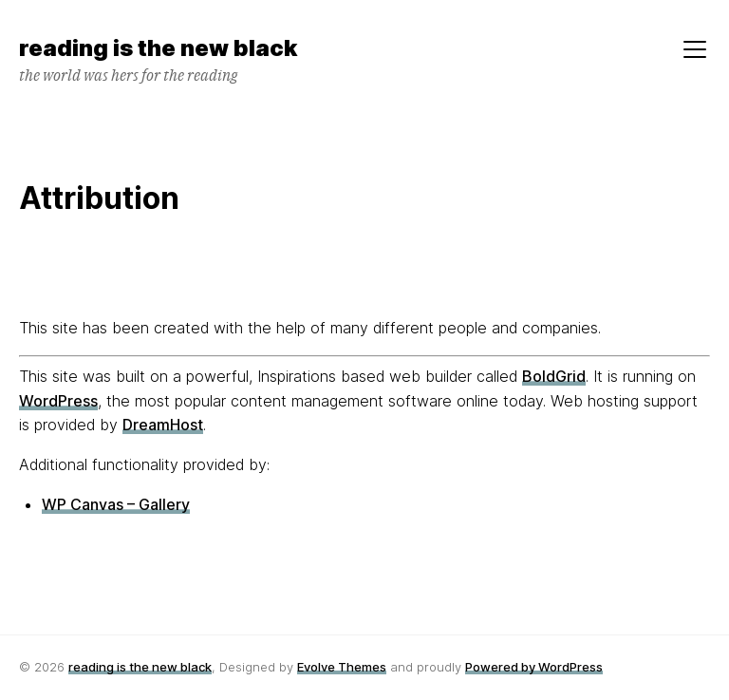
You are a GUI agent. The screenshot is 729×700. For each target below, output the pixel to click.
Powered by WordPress (534, 667)
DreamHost (163, 425)
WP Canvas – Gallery (116, 504)
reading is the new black (140, 667)
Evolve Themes (342, 667)
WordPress (58, 401)
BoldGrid (554, 376)
